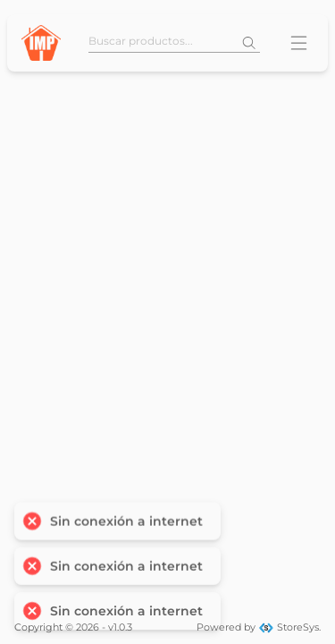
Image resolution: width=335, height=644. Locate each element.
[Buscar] (249, 43)
